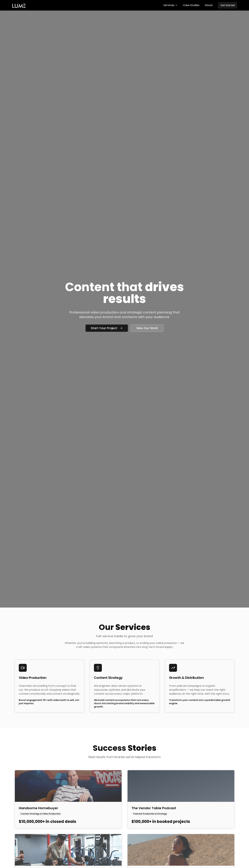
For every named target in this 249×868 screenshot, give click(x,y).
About (209, 5)
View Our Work (147, 328)
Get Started (228, 5)
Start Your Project (107, 328)
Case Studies (191, 5)
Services (171, 5)
